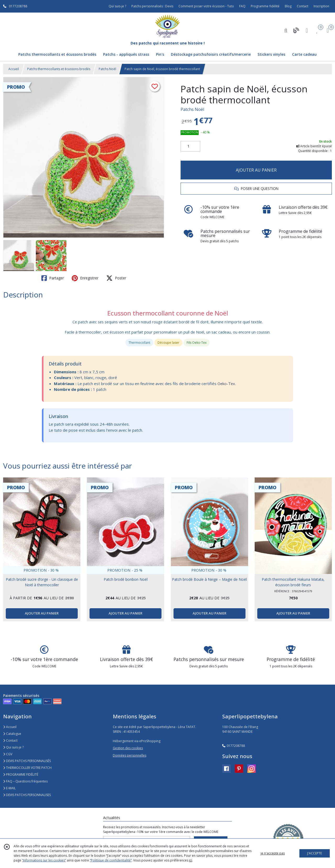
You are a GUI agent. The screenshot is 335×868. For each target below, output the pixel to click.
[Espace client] (307, 30)
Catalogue (12, 734)
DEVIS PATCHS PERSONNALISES (27, 795)
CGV (8, 754)
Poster (116, 278)
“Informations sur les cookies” (44, 860)
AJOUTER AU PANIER (256, 170)
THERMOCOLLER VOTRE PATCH (27, 768)
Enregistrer (85, 278)
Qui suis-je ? (13, 747)
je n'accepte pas (273, 853)
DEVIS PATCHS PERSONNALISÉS (27, 761)
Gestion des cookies (128, 748)
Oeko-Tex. (227, 384)
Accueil (14, 69)
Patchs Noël (107, 69)
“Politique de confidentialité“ (111, 860)
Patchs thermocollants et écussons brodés (59, 69)
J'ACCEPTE (315, 853)
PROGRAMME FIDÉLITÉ (21, 774)
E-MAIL (9, 788)
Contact (303, 6)
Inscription (321, 6)
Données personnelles (130, 755)
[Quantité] (190, 146)
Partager (53, 278)
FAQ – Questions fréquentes (25, 781)
